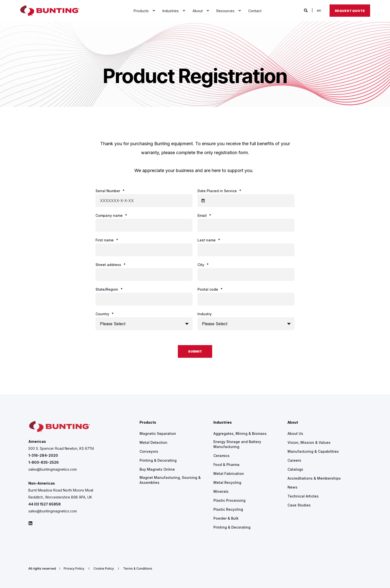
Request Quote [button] (350, 10)
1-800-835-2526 (44, 462)
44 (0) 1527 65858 (45, 504)
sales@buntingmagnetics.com (53, 469)
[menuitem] (154, 11)
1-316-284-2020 (43, 455)
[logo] (59, 427)
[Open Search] (306, 10)
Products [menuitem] (148, 423)
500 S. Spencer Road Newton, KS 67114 (61, 448)
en (319, 10)
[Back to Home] (50, 11)
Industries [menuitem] (223, 423)
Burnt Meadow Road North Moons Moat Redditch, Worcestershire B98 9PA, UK (61, 494)
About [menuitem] (293, 423)
